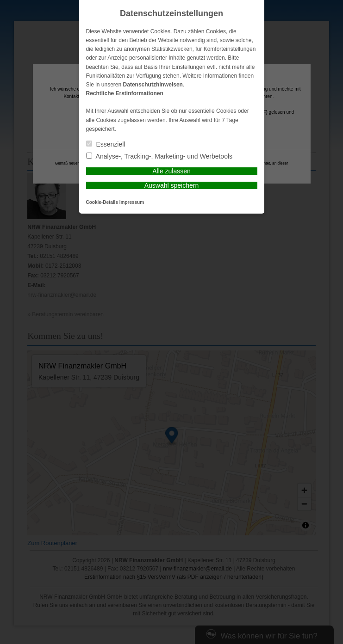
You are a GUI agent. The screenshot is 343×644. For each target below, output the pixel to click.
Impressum (132, 202)
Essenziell (106, 144)
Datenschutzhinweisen (153, 85)
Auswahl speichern (172, 185)
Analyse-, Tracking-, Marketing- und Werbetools (159, 156)
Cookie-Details (102, 202)
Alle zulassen (171, 171)
